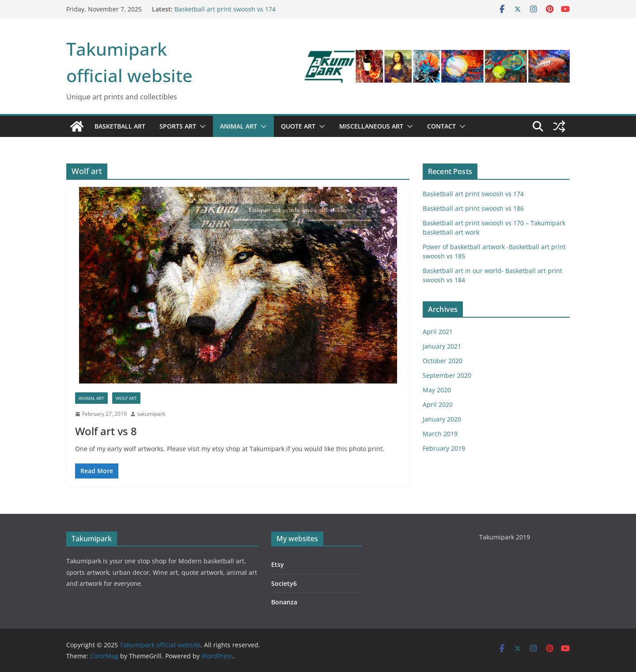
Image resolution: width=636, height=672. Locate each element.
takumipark (151, 414)
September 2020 (447, 375)
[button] (201, 126)
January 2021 (442, 346)
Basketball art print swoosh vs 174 (225, 9)
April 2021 (438, 332)
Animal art (238, 126)
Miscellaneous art (371, 126)
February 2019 (444, 448)
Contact (441, 126)
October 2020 (443, 361)
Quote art (298, 126)
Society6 (284, 583)
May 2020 (437, 390)
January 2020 (442, 419)
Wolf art (126, 398)
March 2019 (440, 434)
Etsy (278, 564)
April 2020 (438, 404)
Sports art (178, 126)
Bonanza (284, 602)
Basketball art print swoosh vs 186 (473, 208)
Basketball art (120, 126)
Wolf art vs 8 (106, 431)
